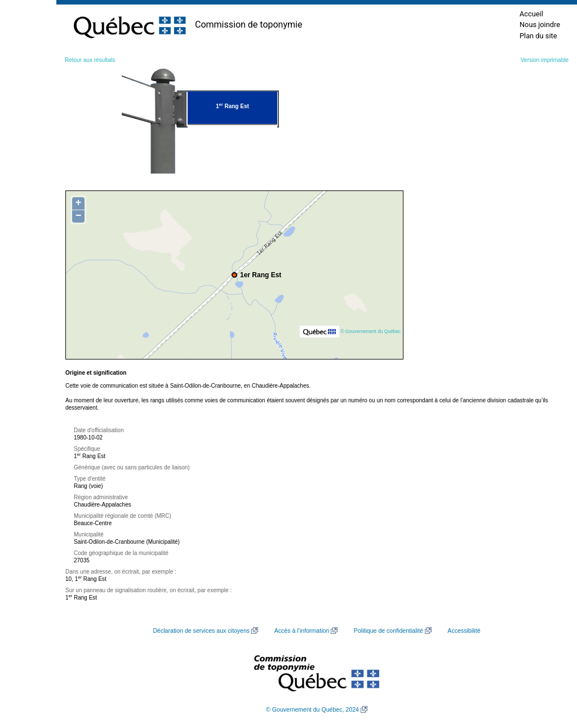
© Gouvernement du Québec (370, 331)
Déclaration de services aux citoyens (201, 631)
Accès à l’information (302, 631)
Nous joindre (540, 25)
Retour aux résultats (90, 60)
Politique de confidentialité (389, 631)
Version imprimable (545, 60)
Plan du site (538, 36)
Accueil (531, 14)
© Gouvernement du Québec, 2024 (312, 709)
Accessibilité (464, 631)
